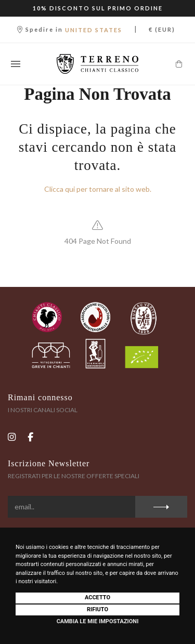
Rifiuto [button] (97, 609)
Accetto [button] (97, 597)
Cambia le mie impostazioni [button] (98, 621)
